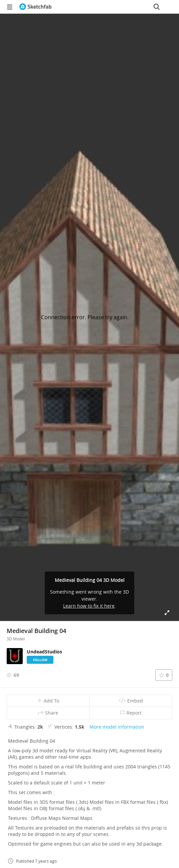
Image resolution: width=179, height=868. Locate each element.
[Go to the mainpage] (35, 7)
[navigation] (10, 7)
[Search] (157, 7)
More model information (117, 727)
